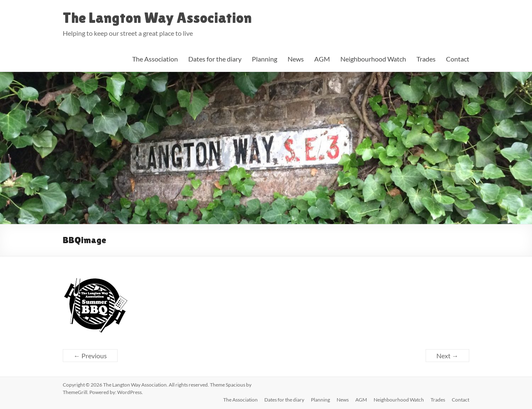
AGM (322, 59)
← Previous (90, 356)
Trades (426, 59)
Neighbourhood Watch (373, 59)
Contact (458, 59)
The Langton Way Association (157, 18)
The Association (155, 59)
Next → (447, 356)
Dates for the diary (215, 59)
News (296, 59)
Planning (265, 59)
